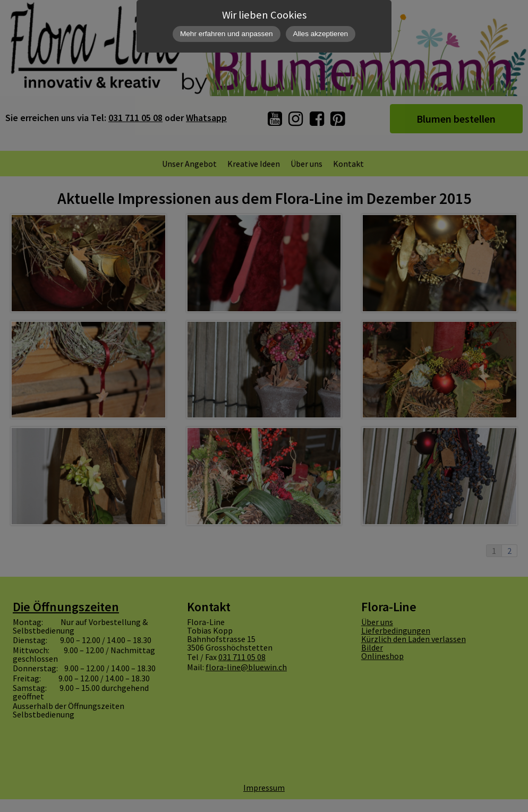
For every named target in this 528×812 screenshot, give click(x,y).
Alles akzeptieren (321, 34)
